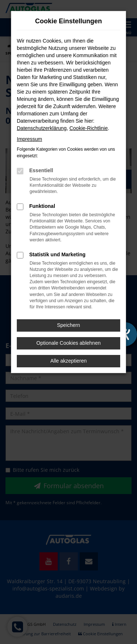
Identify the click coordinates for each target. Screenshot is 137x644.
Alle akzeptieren (69, 361)
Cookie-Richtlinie (89, 128)
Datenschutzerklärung (42, 128)
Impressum (29, 139)
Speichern (68, 325)
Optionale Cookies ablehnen (69, 343)
